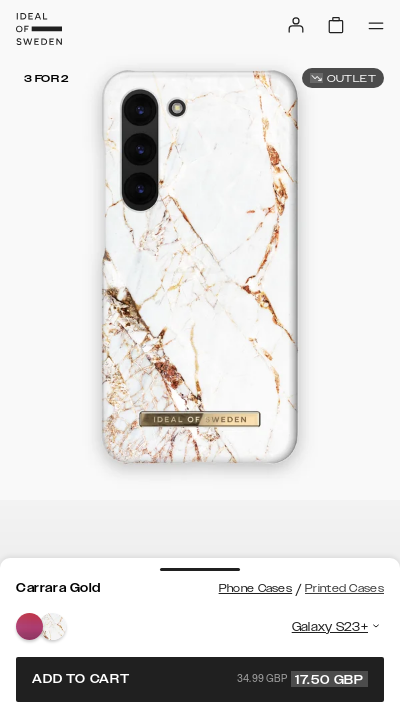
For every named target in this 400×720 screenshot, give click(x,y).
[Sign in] (296, 25)
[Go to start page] (39, 29)
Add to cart (200, 679)
